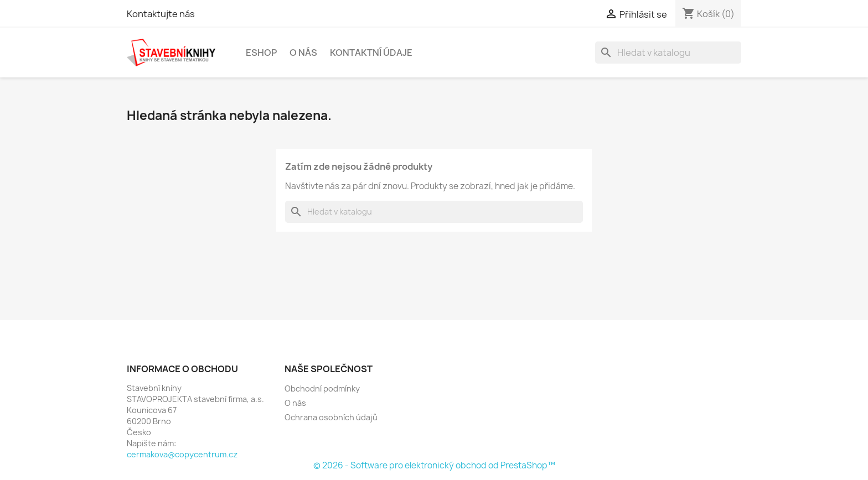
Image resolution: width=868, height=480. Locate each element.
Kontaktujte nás (161, 14)
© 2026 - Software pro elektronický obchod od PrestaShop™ (434, 465)
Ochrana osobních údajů (331, 417)
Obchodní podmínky (322, 388)
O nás (303, 53)
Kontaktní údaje (371, 53)
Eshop (261, 53)
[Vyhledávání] (668, 53)
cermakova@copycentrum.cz (182, 454)
